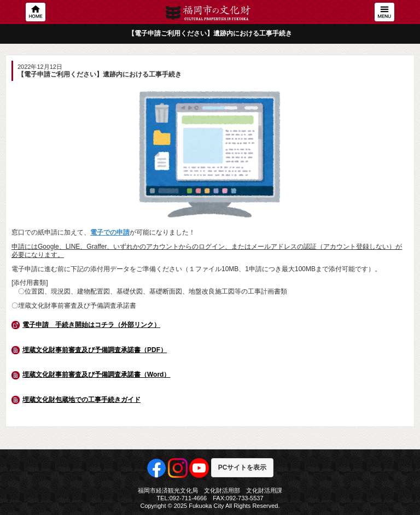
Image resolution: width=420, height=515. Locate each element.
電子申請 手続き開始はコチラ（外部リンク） (91, 325)
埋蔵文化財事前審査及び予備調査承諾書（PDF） (95, 350)
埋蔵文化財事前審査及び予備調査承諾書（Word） (96, 374)
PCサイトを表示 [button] (243, 467)
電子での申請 (110, 232)
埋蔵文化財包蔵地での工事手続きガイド (81, 400)
